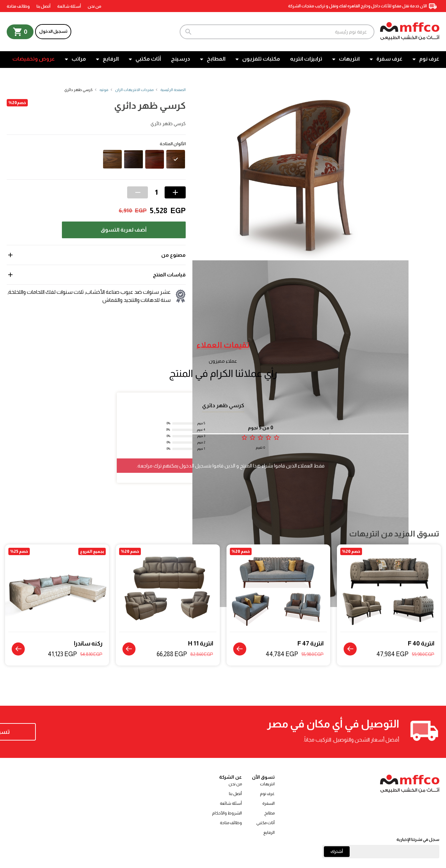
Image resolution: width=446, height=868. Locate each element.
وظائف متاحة (18, 6)
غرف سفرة (389, 59)
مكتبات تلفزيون (261, 59)
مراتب (79, 59)
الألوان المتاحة (173, 144)
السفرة (269, 804)
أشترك (337, 852)
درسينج (181, 59)
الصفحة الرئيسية (173, 90)
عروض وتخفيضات (34, 59)
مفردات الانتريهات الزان (134, 90)
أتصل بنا (43, 6)
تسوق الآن (50, 732)
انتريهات (349, 59)
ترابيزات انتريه (306, 59)
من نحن (95, 6)
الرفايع (111, 59)
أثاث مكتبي (148, 59)
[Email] (381, 852)
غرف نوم (429, 59)
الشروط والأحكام (227, 813)
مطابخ (270, 813)
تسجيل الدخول (53, 31)
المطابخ (216, 59)
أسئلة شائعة (69, 6)
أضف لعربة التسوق (124, 230)
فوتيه (104, 90)
